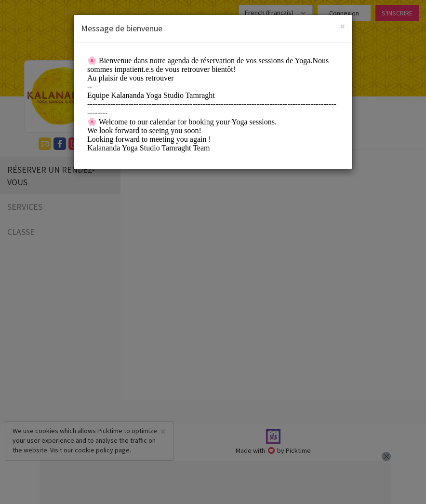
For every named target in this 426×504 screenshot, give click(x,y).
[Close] (342, 26)
